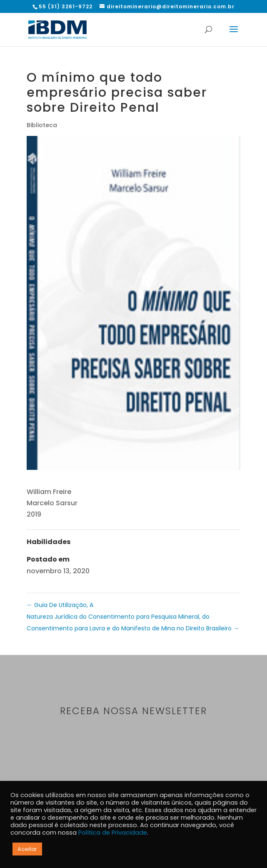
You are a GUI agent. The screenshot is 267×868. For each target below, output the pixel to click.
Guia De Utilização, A (60, 605)
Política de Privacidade (113, 833)
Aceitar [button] (27, 849)
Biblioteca (42, 125)
